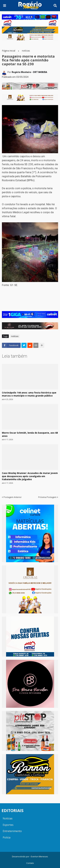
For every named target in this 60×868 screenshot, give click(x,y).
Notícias (8, 818)
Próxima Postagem (47, 497)
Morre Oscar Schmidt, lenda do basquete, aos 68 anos (30, 434)
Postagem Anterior (13, 497)
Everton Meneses (39, 856)
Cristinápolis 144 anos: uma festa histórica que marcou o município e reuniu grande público (29, 394)
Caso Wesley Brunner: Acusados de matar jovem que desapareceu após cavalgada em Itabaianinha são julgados (30, 476)
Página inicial (9, 51)
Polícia (7, 837)
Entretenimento (12, 831)
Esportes (8, 825)
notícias (26, 51)
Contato (30, 863)
